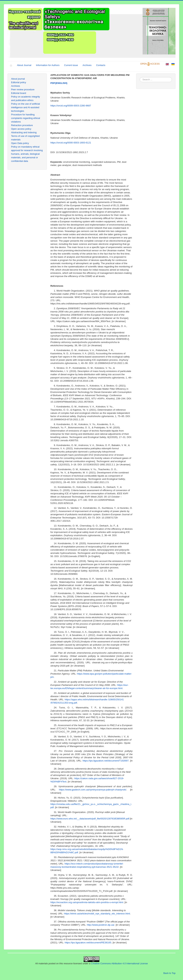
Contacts (101, 65)
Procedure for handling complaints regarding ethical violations (26, 118)
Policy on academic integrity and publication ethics (25, 98)
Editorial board (19, 93)
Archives (87, 65)
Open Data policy (20, 143)
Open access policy (21, 129)
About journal (18, 79)
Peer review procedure (23, 90)
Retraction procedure (22, 125)
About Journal (24, 65)
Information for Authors (48, 65)
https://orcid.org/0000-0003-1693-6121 (71, 143)
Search (140, 77)
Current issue (71, 65)
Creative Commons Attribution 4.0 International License (119, 963)
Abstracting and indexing (24, 132)
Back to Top (169, 973)
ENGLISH (59, 83)
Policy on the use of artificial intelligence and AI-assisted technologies (25, 107)
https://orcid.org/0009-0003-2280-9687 (71, 106)
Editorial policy (19, 82)
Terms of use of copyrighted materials (25, 138)
